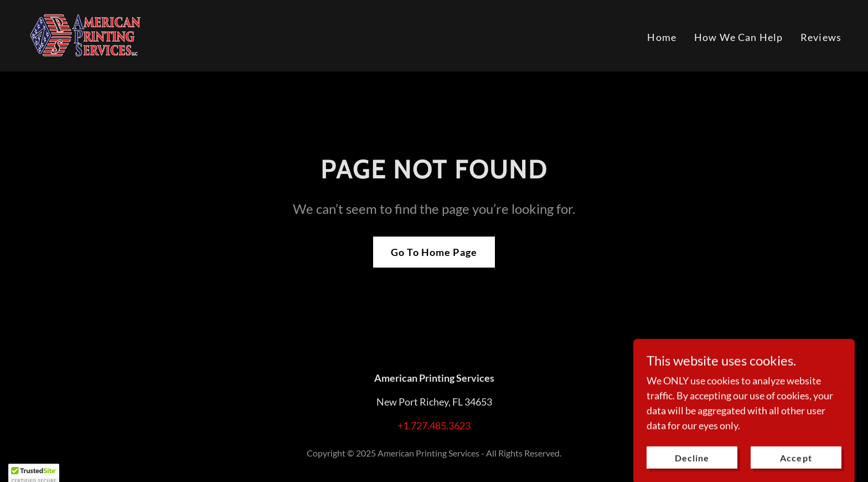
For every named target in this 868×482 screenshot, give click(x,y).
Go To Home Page (434, 252)
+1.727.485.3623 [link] (434, 425)
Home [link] (662, 37)
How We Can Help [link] (738, 37)
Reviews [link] (821, 37)
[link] (84, 34)
